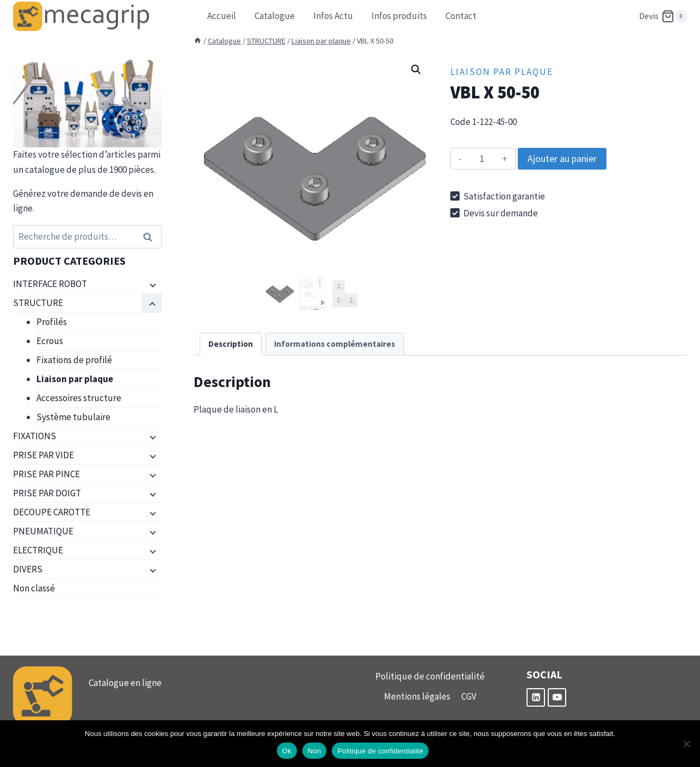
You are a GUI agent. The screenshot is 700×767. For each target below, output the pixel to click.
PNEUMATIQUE (43, 531)
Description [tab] (231, 344)
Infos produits (399, 16)
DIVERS (28, 569)
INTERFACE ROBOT (50, 284)
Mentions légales (417, 696)
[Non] (686, 744)
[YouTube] (557, 697)
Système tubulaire (73, 417)
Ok (287, 751)
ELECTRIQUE (38, 550)
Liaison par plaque (502, 72)
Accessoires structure (79, 398)
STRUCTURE (38, 303)
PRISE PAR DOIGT (47, 493)
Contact (461, 16)
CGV (469, 696)
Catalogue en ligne (125, 683)
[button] (416, 70)
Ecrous (50, 341)
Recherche (151, 237)
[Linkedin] (536, 697)
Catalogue (275, 16)
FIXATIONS (35, 436)
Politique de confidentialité (430, 676)
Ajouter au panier (562, 158)
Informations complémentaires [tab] (334, 344)
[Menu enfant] (152, 284)
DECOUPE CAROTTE (52, 512)
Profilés (52, 322)
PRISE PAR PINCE (47, 474)
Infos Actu (333, 16)
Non (315, 751)
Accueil (222, 16)
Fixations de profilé (74, 360)
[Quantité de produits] (482, 159)
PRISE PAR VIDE (44, 455)
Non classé (34, 588)
